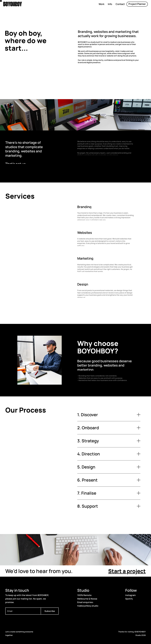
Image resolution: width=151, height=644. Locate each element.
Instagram (130, 595)
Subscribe (50, 611)
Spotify (129, 599)
